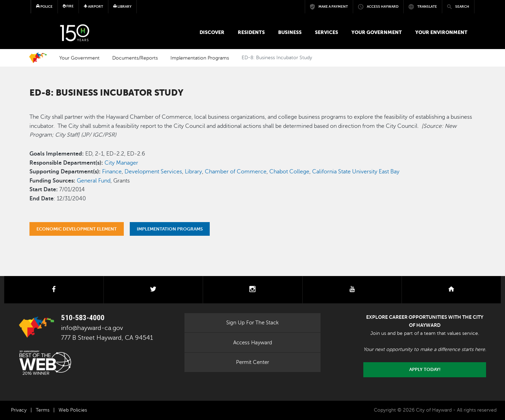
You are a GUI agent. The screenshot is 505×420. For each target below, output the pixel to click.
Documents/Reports (135, 58)
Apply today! (425, 370)
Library (193, 172)
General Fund (94, 181)
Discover (212, 32)
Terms (43, 410)
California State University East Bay (356, 172)
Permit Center (252, 362)
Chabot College (289, 172)
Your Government (377, 32)
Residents (251, 32)
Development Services (153, 172)
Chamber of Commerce (236, 172)
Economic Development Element (77, 229)
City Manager (121, 163)
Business (290, 32)
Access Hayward (253, 343)
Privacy (19, 410)
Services (326, 32)
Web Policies (73, 410)
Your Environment (441, 32)
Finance (112, 172)
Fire (68, 6)
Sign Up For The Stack (252, 323)
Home (38, 58)
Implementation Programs (200, 58)
